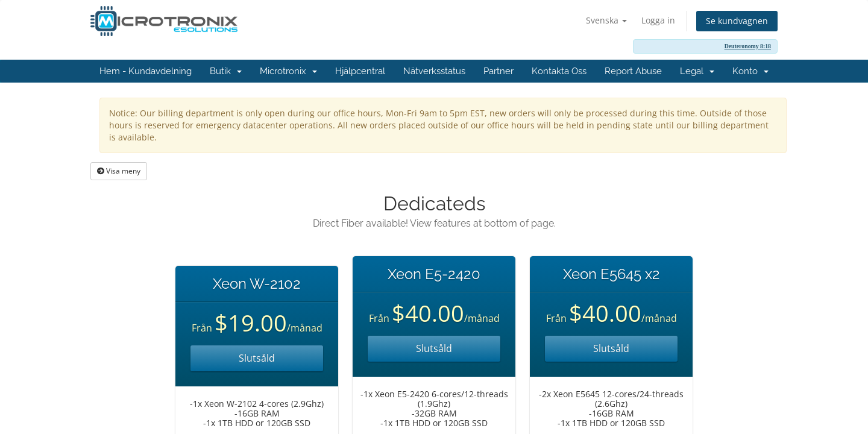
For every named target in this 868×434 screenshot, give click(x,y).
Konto (750, 71)
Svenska (606, 20)
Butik (226, 71)
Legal (697, 71)
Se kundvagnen (737, 21)
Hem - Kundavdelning (146, 71)
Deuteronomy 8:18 (748, 46)
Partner (498, 71)
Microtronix (288, 71)
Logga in (658, 20)
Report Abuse (633, 71)
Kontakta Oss (559, 71)
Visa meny (119, 171)
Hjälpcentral (360, 71)
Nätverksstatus (434, 71)
